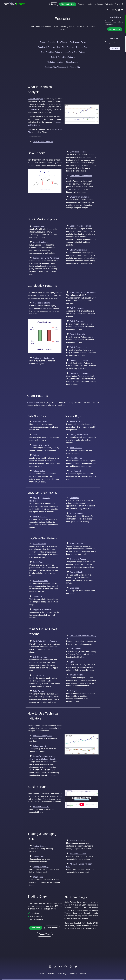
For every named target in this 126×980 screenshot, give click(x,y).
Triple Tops (37, 596)
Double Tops (38, 562)
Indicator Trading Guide (42, 736)
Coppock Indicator (40, 242)
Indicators (92, 4)
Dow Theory (62, 42)
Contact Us (50, 974)
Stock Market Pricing (78, 250)
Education (82, 4)
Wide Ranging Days (41, 445)
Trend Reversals (77, 675)
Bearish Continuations (79, 360)
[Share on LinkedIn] (119, 10)
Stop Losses (38, 877)
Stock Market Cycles (78, 42)
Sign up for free (68, 4)
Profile (117, 4)
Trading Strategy (40, 846)
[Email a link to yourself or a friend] (122, 10)
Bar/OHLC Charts (40, 422)
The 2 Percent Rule (78, 854)
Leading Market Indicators (80, 226)
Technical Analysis (47, 42)
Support (100, 4)
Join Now (36, 928)
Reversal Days (82, 47)
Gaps (35, 435)
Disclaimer (84, 974)
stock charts (32, 110)
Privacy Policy (61, 974)
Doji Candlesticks (77, 308)
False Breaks (38, 691)
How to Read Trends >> (43, 142)
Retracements (76, 649)
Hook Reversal (76, 448)
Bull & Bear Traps (40, 657)
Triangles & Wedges (78, 559)
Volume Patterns (77, 513)
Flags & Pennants (40, 517)
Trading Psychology (41, 867)
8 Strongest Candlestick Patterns (83, 292)
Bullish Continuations (78, 347)
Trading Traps (39, 856)
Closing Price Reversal (79, 435)
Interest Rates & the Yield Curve (46, 258)
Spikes (36, 455)
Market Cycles (39, 226)
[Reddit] (76, 967)
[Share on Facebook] (113, 10)
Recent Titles (45, 934)
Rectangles (75, 498)
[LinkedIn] (50, 967)
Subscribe (109, 4)
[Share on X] (116, 10)
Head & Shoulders (40, 581)
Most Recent (52, 928)
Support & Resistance (42, 610)
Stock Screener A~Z (41, 807)
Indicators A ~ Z (39, 746)
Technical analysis (35, 99)
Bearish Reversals (77, 334)
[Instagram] (71, 967)
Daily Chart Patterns (65, 47)
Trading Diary (76, 67)
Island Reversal (76, 458)
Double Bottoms (40, 544)
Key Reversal (75, 471)
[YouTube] (60, 967)
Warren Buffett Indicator (80, 197)
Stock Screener (72, 62)
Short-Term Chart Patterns (51, 52)
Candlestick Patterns (46, 47)
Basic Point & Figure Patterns (45, 641)
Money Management (78, 840)
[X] (55, 967)
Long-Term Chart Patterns (75, 52)
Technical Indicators (55, 62)
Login (54, 4)
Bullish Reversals (77, 321)
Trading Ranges (76, 543)
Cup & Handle (39, 675)
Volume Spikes (39, 471)
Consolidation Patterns (79, 373)
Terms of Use (73, 974)
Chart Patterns (33, 402)
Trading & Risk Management (56, 67)
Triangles (74, 691)
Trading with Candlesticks (43, 358)
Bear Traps (74, 588)
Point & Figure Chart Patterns (63, 57)
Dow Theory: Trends (78, 152)
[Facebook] (66, 967)
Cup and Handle (77, 572)
